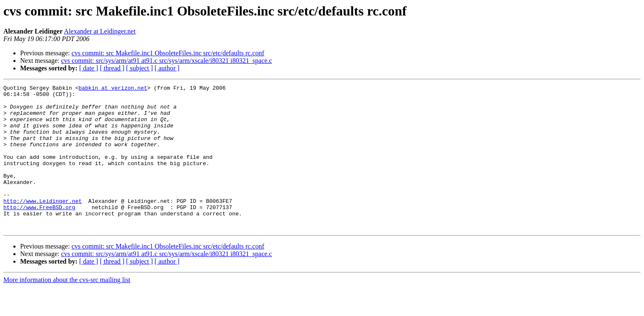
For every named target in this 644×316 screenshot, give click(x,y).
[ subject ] (140, 68)
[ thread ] (112, 68)
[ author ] (167, 68)
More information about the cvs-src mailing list (67, 309)
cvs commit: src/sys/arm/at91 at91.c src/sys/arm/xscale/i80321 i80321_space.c (167, 61)
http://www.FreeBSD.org (39, 232)
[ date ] (89, 68)
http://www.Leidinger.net (43, 225)
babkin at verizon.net (113, 89)
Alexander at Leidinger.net (100, 31)
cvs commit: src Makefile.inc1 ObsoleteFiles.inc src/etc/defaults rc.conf (168, 53)
